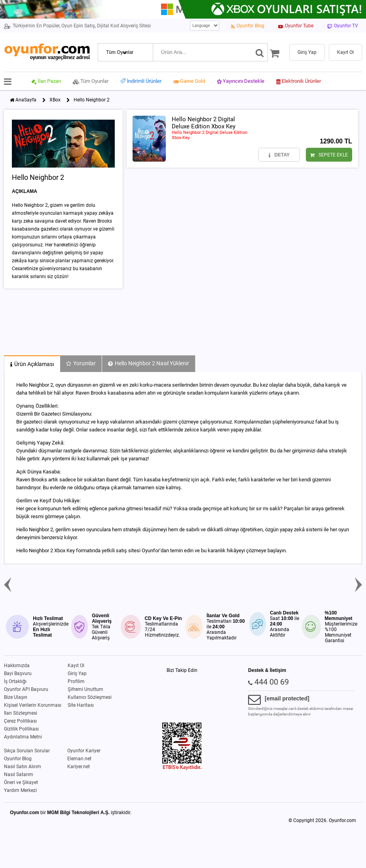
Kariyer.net (79, 767)
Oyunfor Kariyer (84, 751)
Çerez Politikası (20, 721)
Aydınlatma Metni (23, 737)
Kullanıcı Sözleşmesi (90, 697)
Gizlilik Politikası (21, 729)
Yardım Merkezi (20, 790)
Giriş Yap (77, 673)
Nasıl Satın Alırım (23, 767)
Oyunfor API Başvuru (26, 689)
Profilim (76, 681)
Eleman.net (79, 759)
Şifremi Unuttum (85, 689)
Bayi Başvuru (18, 673)
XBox (55, 100)
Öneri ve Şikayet (21, 782)
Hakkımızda (17, 666)
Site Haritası (81, 705)
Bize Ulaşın (16, 697)
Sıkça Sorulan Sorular (27, 751)
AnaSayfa (26, 100)
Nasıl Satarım (19, 775)
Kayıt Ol (76, 666)
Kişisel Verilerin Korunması (33, 705)
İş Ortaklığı (15, 681)
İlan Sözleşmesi (21, 713)
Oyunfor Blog (18, 759)
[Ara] (260, 52)
